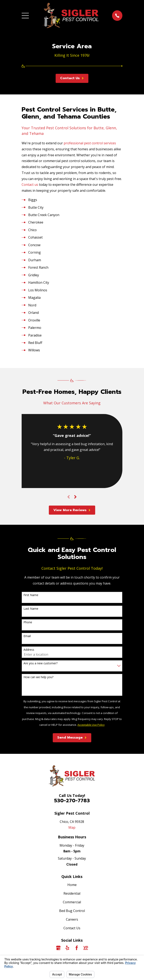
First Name (31, 595)
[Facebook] (77, 948)
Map (72, 827)
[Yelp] (67, 948)
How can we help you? (38, 677)
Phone (28, 622)
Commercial (72, 902)
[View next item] (75, 497)
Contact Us (72, 928)
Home (72, 885)
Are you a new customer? (40, 663)
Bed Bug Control (72, 911)
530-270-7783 (72, 801)
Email (27, 636)
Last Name (31, 609)
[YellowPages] (86, 948)
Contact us (30, 185)
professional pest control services (90, 143)
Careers (72, 919)
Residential (72, 893)
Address (29, 650)
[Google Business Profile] (58, 948)
